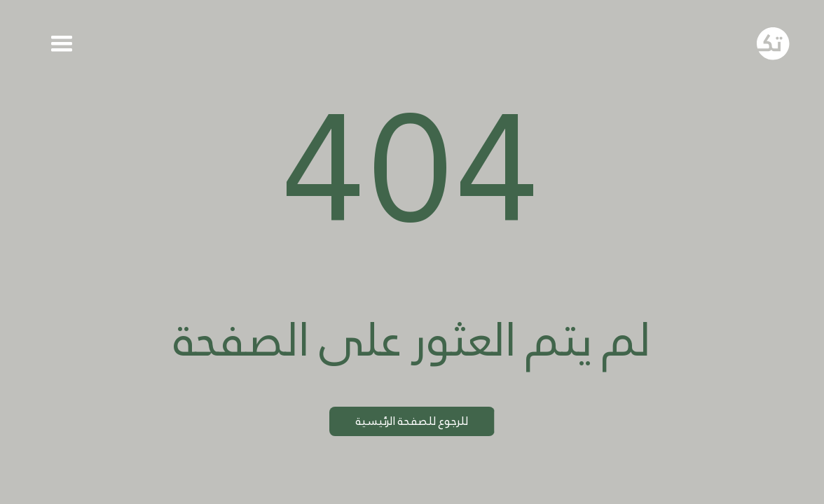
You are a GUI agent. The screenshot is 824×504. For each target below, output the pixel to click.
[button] (61, 44)
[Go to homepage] (773, 44)
